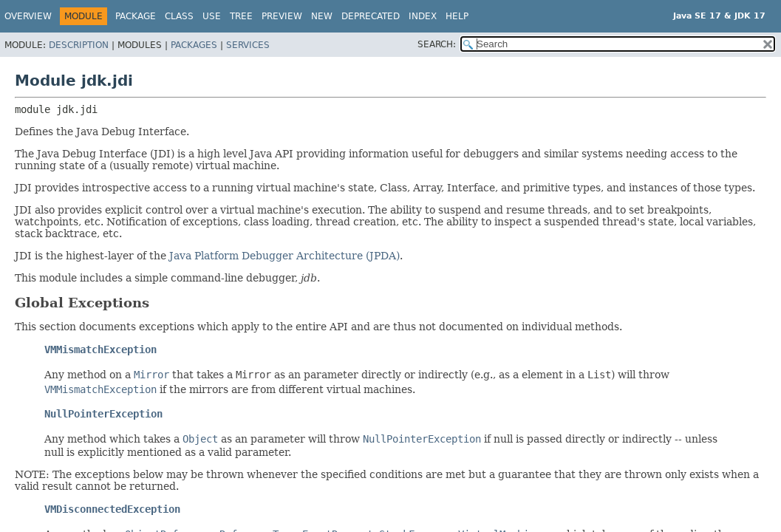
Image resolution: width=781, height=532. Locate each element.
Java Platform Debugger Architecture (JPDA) (284, 256)
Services (248, 45)
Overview (28, 16)
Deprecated (371, 16)
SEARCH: (437, 44)
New (322, 16)
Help (457, 16)
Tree (241, 16)
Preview (282, 16)
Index (423, 16)
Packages (194, 45)
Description (79, 45)
